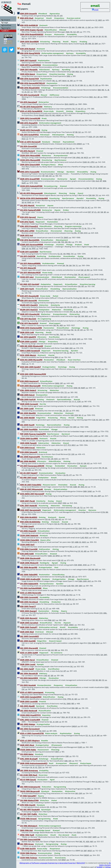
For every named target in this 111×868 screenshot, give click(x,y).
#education (46, 787)
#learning (56, 41)
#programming (60, 787)
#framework (57, 745)
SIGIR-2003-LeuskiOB (29, 701)
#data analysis (51, 733)
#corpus (48, 34)
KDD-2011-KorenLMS (29, 300)
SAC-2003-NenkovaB (29, 711)
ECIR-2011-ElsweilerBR (29, 296)
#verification (54, 337)
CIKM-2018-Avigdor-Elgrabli (32, 30)
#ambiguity (44, 563)
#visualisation (44, 531)
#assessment (43, 750)
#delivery (48, 107)
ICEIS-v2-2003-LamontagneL (32, 692)
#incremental (56, 231)
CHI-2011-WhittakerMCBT (30, 272)
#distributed (44, 69)
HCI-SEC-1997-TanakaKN (30, 809)
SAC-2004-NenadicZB (29, 673)
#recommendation (50, 65)
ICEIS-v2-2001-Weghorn (30, 740)
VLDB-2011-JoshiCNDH (29, 252)
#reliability (44, 770)
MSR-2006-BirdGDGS (29, 517)
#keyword (73, 763)
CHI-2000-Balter (27, 754)
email (96, 10)
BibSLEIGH (81, 863)
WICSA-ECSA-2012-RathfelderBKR (34, 198)
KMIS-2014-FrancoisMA (30, 172)
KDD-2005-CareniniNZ (29, 597)
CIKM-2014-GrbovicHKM (30, 165)
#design (61, 172)
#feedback (43, 14)
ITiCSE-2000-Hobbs (28, 750)
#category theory (48, 165)
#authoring (41, 256)
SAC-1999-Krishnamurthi (30, 787)
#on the (43, 404)
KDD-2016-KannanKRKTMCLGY (33, 83)
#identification (51, 30)
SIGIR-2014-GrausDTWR (30, 179)
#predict (80, 198)
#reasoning (50, 692)
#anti (51, 763)
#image (69, 244)
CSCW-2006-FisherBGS (29, 540)
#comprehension (61, 155)
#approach (40, 222)
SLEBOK (100, 867)
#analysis (46, 142)
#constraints (60, 858)
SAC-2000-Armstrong (29, 770)
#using (70, 74)
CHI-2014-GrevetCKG (28, 146)
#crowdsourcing (51, 186)
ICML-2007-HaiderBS (29, 505)
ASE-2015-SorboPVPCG (29, 135)
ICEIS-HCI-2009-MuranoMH (31, 360)
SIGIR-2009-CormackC (29, 404)
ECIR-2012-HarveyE (28, 217)
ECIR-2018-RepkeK (28, 49)
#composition (42, 395)
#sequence (58, 685)
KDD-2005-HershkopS (29, 602)
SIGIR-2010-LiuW (27, 332)
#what (55, 296)
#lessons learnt (49, 485)
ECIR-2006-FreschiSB (29, 549)
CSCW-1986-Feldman (29, 858)
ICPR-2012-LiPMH (27, 231)
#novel (71, 418)
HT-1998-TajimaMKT (28, 796)
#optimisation (44, 60)
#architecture (47, 457)
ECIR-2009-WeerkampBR (30, 386)
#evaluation (49, 360)
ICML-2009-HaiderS (28, 390)
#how (60, 165)
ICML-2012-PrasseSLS (29, 226)
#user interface (74, 360)
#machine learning (57, 74)
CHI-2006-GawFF (27, 526)
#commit (60, 111)
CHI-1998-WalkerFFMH (29, 800)
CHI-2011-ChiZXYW (28, 256)
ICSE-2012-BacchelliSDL (30, 240)
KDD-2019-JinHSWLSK (29, 25)
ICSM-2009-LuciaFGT (29, 341)
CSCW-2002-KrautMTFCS (30, 715)
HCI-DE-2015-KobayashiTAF (31, 107)
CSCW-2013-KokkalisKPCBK (31, 186)
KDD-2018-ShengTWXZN (30, 53)
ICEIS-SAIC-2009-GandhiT (30, 367)
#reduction (56, 602)
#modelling (55, 289)
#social (51, 355)
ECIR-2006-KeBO (27, 554)
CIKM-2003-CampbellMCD (31, 697)
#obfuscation (44, 549)
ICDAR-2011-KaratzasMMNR (31, 244)
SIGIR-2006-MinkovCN (29, 563)
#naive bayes (86, 763)
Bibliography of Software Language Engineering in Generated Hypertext (48, 863)
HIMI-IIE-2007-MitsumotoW (31, 489)
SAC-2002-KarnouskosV (30, 729)
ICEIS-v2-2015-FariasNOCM (31, 111)
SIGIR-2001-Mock (27, 745)
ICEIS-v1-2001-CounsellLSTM (32, 733)
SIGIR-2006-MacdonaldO (30, 558)
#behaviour (46, 155)
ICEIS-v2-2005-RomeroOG (31, 593)
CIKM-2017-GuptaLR (28, 60)
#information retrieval (48, 627)
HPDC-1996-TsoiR (27, 835)
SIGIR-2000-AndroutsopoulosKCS (34, 763)
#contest (60, 244)
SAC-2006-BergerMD (29, 567)
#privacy (70, 53)
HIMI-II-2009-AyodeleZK (30, 351)
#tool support (84, 277)
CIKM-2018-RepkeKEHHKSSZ (32, 34)
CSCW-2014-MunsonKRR (30, 160)
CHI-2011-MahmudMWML (30, 263)
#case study (49, 111)
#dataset (56, 142)
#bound (44, 95)
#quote (50, 205)
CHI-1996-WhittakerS (29, 826)
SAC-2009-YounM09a (29, 429)
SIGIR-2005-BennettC (29, 618)
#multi (49, 18)
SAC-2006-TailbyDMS (29, 574)
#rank (44, 118)
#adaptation (46, 284)
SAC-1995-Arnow (27, 844)
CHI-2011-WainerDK (28, 268)
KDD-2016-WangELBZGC (30, 88)
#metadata (63, 485)
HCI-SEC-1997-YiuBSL (29, 814)
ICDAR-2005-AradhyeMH (30, 579)
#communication (48, 172)
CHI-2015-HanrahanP (29, 102)
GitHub (108, 867)
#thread (63, 30)
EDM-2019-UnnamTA (28, 14)
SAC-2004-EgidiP (27, 669)
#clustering (45, 41)
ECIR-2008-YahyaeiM (29, 452)
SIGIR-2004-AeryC (27, 660)
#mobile (45, 740)
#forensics (42, 337)
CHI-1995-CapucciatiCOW (30, 839)
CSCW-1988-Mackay (28, 853)
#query (74, 41)
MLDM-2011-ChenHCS (29, 305)
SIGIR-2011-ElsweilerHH (30, 314)
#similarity (55, 305)
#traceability (83, 172)
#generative (55, 14)
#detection (44, 305)
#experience (42, 74)
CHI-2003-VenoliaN (28, 685)
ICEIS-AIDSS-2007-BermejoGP (32, 494)
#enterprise (62, 179)
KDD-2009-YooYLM (28, 399)
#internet (39, 409)
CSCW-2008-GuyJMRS (29, 438)
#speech (67, 623)
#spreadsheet (69, 142)
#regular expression (73, 226)
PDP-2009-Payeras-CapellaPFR (33, 434)
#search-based (55, 641)
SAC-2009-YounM (27, 425)
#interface (44, 800)
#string (80, 418)
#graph (73, 179)
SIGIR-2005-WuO (27, 632)
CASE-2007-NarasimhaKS (30, 510)
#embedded (44, 429)
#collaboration (55, 256)
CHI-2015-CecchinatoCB (30, 95)
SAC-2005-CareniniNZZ (29, 636)
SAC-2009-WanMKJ (28, 413)
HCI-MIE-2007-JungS (28, 478)
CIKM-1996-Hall (26, 830)
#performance (60, 160)
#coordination (69, 256)
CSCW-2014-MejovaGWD (30, 155)
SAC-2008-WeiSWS (28, 461)
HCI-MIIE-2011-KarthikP (30, 284)
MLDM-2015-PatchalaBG (30, 130)
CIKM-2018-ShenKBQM (29, 41)
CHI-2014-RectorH (27, 151)
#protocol (66, 434)
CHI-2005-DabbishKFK (29, 584)
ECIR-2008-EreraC (27, 448)
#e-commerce (57, 653)
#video (66, 210)
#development (58, 135)
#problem (71, 172)
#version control (74, 18)
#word (80, 193)
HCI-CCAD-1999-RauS (29, 775)
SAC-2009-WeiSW (27, 418)
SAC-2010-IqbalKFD (28, 337)
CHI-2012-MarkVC (27, 205)
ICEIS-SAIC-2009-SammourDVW (33, 374)
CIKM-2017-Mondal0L (29, 69)
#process (92, 510)
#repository (59, 18)
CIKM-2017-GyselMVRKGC (31, 65)
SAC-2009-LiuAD (27, 409)
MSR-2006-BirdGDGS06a (30, 522)
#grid (52, 780)
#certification (54, 669)
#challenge (46, 88)
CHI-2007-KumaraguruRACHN (32, 466)
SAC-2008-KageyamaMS (30, 457)
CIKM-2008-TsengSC (28, 443)
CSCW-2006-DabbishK (29, 535)
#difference (54, 95)
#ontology (76, 328)
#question (46, 715)
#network (43, 25)
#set (56, 567)
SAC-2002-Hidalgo (28, 724)
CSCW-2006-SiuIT (27, 545)
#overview (43, 775)
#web (87, 244)
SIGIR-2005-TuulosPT (29, 627)
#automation (52, 83)
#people (83, 466)
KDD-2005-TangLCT (28, 606)
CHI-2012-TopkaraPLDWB (30, 210)
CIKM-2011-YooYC (27, 289)
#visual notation (60, 489)
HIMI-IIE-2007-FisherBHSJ (31, 485)
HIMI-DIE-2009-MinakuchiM (32, 346)
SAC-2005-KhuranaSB (29, 648)
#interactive (59, 34)
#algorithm (41, 418)
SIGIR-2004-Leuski (28, 664)
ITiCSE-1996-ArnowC (28, 819)
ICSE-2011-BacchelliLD (29, 323)
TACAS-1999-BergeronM (30, 791)
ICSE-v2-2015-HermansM (30, 142)
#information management (52, 53)
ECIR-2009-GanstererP (29, 381)
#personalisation (70, 289)
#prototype (46, 809)
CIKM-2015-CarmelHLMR (30, 118)
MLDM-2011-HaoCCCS (29, 310)
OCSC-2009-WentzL (28, 355)
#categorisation (49, 367)
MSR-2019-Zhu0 (27, 18)
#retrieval (43, 452)
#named (40, 151)
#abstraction (44, 443)
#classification (42, 231)
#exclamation (70, 277)
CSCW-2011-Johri (27, 277)
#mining (70, 111)
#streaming (67, 505)
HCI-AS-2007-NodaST (29, 473)
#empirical (39, 18)
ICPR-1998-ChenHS (28, 805)
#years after (45, 540)
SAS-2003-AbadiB (27, 706)
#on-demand (64, 835)
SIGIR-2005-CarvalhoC (29, 623)
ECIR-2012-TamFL (27, 222)
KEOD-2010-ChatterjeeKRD (31, 328)
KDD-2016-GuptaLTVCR (29, 79)
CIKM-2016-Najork (28, 74)
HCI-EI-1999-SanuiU (28, 780)
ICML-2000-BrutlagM (29, 759)
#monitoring (47, 160)
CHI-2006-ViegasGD (28, 531)
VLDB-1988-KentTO (28, 849)
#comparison (61, 763)
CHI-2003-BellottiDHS (29, 678)
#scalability (72, 34)
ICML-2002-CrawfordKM (30, 720)
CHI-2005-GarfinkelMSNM (31, 588)
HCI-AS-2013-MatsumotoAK (31, 193)
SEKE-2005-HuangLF (28, 611)
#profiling (66, 69)
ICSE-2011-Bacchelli (28, 319)
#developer (45, 135)
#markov (82, 510)
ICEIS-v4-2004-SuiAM (29, 653)
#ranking (83, 41)
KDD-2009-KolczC (27, 395)
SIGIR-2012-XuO (27, 235)
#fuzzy (63, 418)
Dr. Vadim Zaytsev (105, 864)
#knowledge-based (42, 830)
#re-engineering (44, 319)
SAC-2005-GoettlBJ (28, 641)
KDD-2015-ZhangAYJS (29, 123)
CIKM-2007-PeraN (27, 501)
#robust (78, 244)
